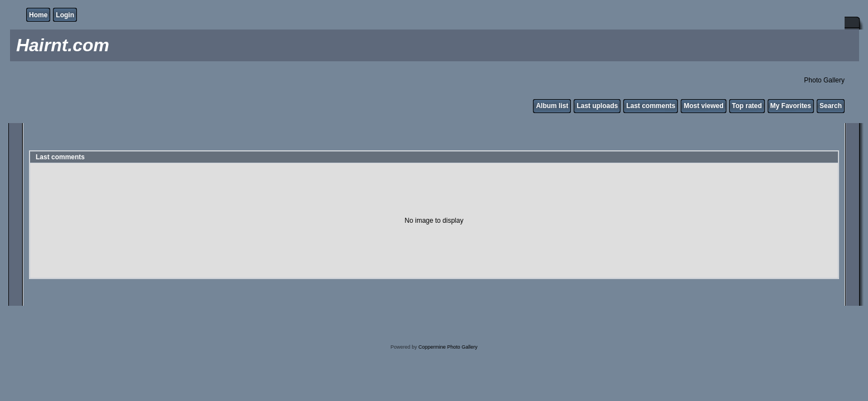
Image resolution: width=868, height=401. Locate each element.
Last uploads (597, 106)
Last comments (651, 106)
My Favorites (791, 106)
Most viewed (703, 106)
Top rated (747, 106)
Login (65, 15)
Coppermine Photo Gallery (448, 347)
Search (831, 106)
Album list (552, 106)
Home (38, 15)
